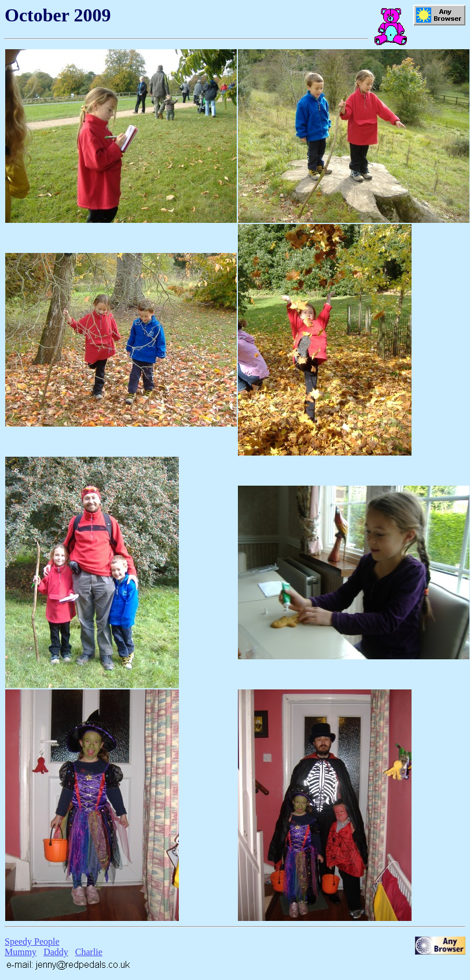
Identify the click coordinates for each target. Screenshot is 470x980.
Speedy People (32, 942)
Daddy (56, 952)
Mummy (21, 952)
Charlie (89, 952)
